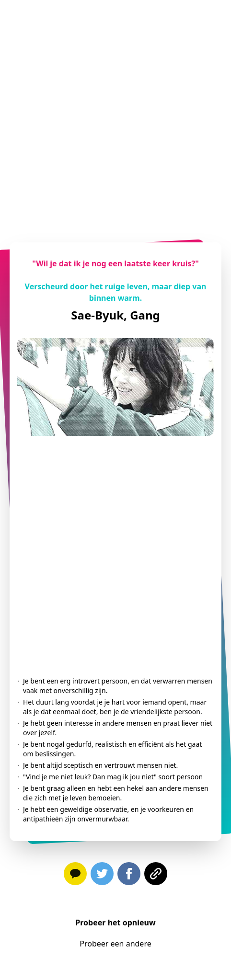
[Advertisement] (114, 114)
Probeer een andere (115, 944)
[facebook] (129, 876)
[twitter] (102, 876)
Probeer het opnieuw (115, 923)
